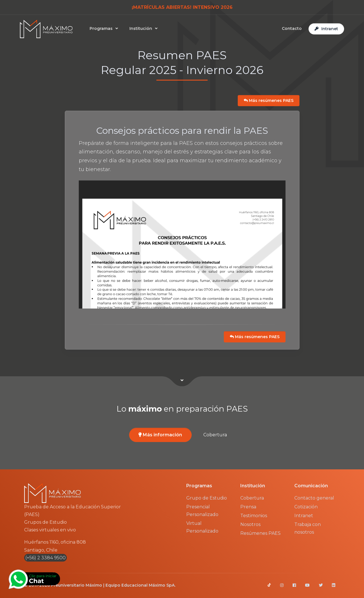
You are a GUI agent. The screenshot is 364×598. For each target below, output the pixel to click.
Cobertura (215, 435)
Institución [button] (142, 28)
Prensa (248, 507)
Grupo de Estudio (207, 498)
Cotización (306, 507)
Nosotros (250, 524)
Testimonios (254, 516)
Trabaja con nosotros (308, 528)
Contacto (292, 28)
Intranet (304, 516)
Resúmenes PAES (260, 533)
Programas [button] (102, 28)
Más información (160, 435)
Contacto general (314, 498)
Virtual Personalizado (202, 527)
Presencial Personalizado (202, 511)
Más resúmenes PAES (269, 100)
